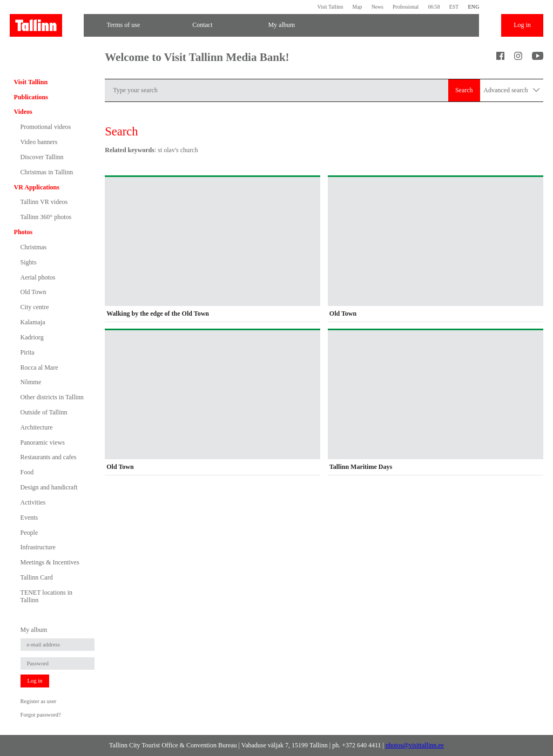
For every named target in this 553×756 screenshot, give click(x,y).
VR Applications (37, 187)
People (29, 533)
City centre (35, 307)
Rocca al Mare (39, 367)
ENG (473, 7)
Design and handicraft (49, 487)
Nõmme (31, 382)
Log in (522, 25)
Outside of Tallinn (44, 412)
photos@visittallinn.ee (415, 745)
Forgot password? (41, 715)
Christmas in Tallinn (47, 172)
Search (464, 90)
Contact (202, 25)
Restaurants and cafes (49, 457)
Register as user (39, 701)
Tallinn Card (37, 577)
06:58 (434, 7)
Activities (33, 502)
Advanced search (511, 90)
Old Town (33, 292)
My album (281, 25)
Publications (31, 97)
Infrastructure (38, 547)
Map (358, 7)
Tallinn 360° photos (46, 217)
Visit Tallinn (330, 7)
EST (454, 7)
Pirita (28, 352)
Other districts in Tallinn (52, 397)
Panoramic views (43, 442)
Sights (29, 262)
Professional (406, 7)
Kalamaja (33, 322)
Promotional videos (46, 127)
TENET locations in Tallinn (46, 596)
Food (27, 472)
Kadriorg (32, 337)
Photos (23, 232)
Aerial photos (38, 277)
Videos (23, 112)
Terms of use (123, 25)
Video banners (39, 142)
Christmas (34, 247)
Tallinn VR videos (44, 202)
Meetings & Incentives (50, 562)
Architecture (37, 427)
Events (29, 517)
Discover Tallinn (42, 157)
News (377, 7)
